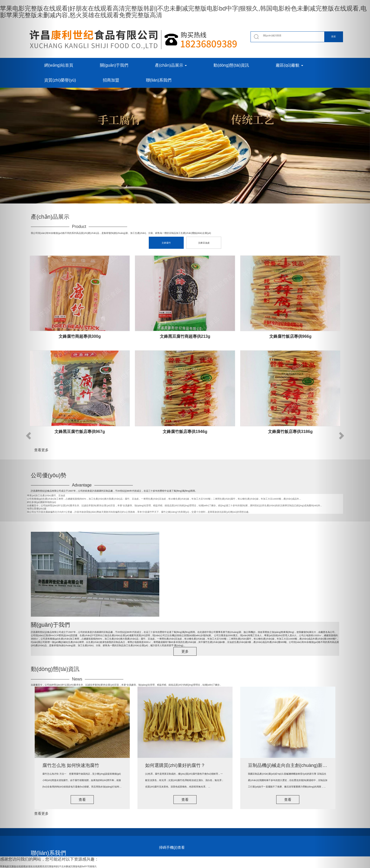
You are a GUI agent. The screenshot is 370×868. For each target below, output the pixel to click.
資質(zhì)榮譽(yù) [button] (60, 80)
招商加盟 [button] (111, 80)
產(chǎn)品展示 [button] (171, 65)
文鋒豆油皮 (204, 243)
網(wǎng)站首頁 (59, 65)
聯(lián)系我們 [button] (159, 80)
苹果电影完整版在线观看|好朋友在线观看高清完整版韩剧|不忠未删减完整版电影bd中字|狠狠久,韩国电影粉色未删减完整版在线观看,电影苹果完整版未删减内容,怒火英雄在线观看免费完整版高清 (183, 12)
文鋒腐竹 (166, 243)
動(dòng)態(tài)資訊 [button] (231, 65)
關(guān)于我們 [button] (114, 65)
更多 (185, 651)
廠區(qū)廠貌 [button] (289, 65)
